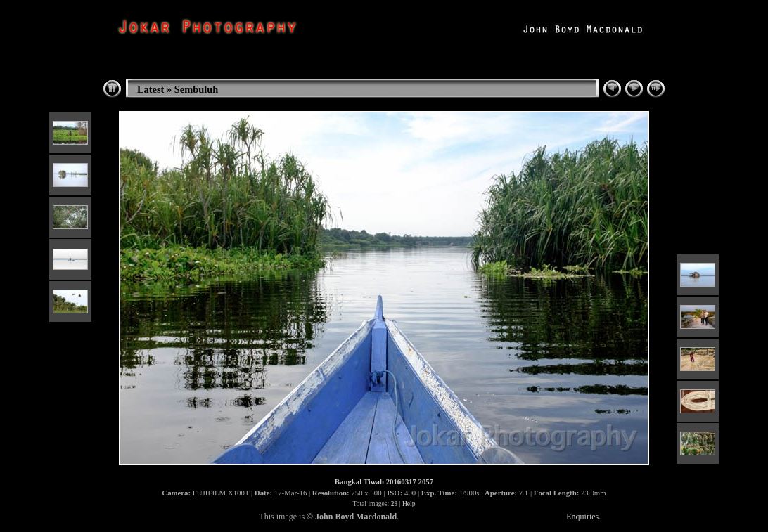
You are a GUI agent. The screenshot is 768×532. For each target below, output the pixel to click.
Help (409, 504)
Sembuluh (196, 89)
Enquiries (582, 517)
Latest (151, 89)
